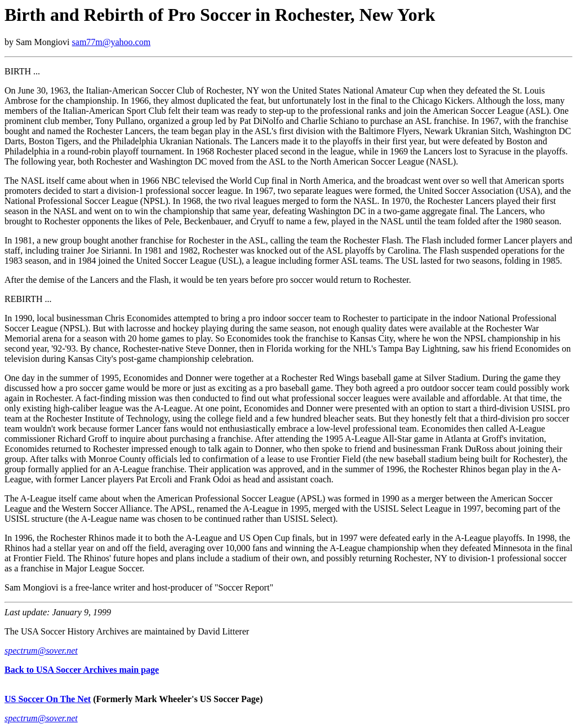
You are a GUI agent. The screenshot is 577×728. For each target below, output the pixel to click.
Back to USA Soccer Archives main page (82, 670)
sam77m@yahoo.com (112, 42)
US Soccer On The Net (48, 699)
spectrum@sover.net (41, 651)
